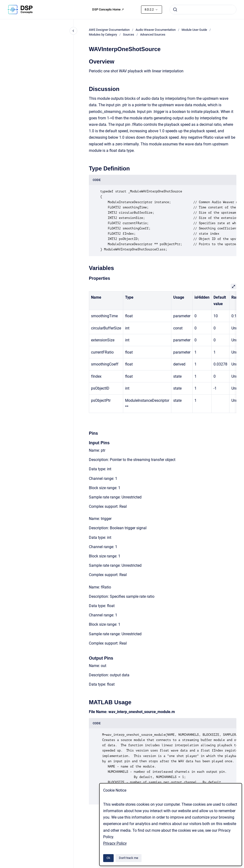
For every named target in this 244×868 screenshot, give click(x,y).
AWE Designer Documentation (109, 30)
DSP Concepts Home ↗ (108, 9)
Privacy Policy (115, 843)
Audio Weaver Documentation (156, 30)
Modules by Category (103, 34)
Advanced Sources (153, 34)
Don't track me (129, 858)
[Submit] (175, 10)
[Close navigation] (73, 31)
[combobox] (203, 10)
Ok (108, 858)
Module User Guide (194, 30)
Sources (129, 34)
